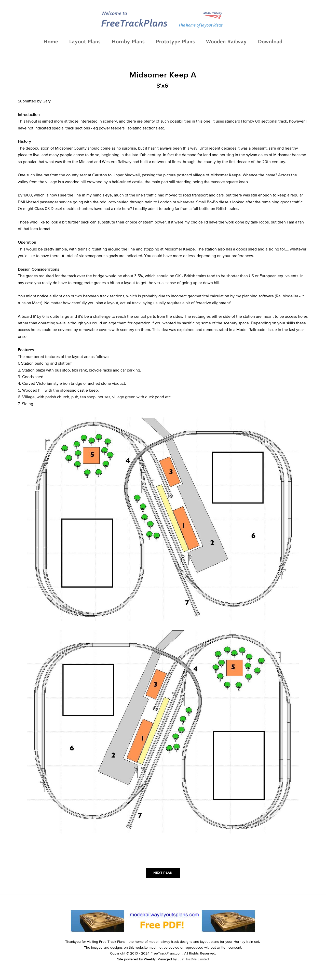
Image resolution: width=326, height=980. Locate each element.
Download (270, 42)
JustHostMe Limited (193, 959)
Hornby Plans (128, 42)
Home (51, 42)
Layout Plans (85, 42)
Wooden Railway (226, 42)
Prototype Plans (175, 42)
